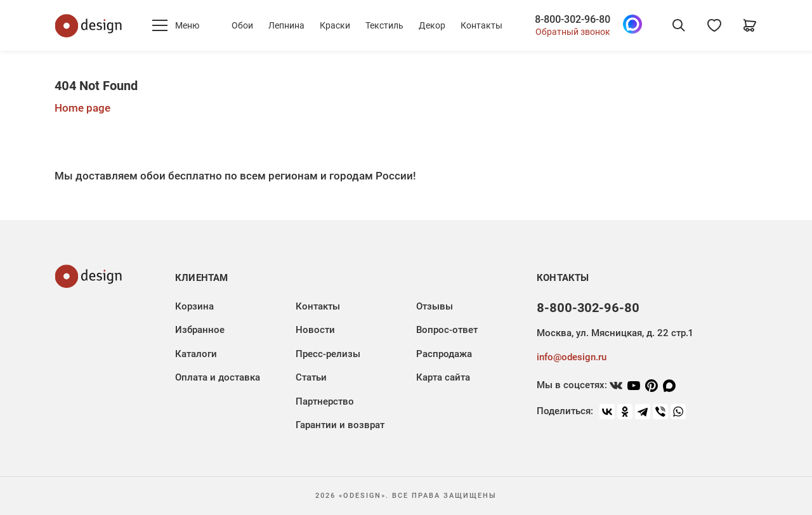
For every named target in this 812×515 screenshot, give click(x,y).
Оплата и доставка (218, 377)
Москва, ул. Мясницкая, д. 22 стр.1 (615, 333)
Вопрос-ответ (447, 330)
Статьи (311, 377)
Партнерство (325, 401)
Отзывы (435, 306)
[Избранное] (714, 25)
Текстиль (384, 25)
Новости (315, 330)
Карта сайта (443, 377)
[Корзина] (750, 25)
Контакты (481, 25)
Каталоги (196, 354)
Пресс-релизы (328, 354)
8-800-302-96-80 (573, 20)
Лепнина (286, 25)
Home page (82, 108)
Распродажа (444, 354)
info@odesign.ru (572, 357)
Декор (432, 25)
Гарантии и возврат (340, 425)
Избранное (200, 330)
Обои (242, 25)
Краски (335, 25)
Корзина (194, 306)
